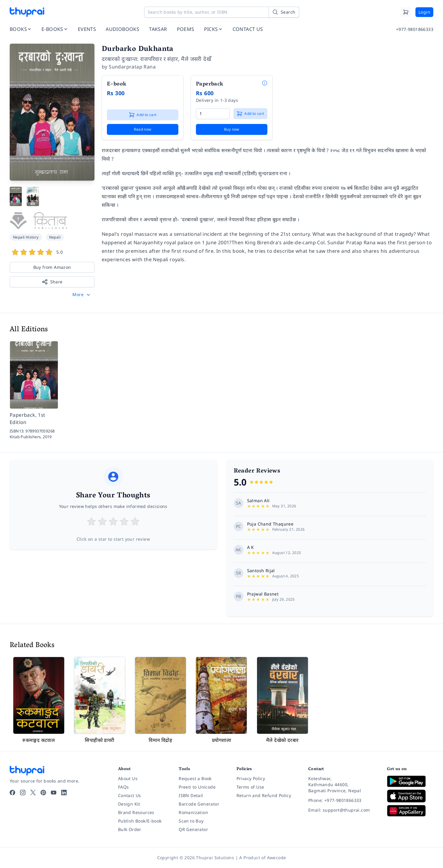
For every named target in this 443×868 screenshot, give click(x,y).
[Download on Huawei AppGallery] (410, 811)
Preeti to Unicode (197, 787)
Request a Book (195, 778)
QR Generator (193, 829)
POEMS (186, 29)
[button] (82, 295)
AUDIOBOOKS (122, 29)
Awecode (277, 858)
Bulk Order (130, 829)
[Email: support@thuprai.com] (343, 810)
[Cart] (406, 12)
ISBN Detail (191, 795)
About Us (128, 778)
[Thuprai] (27, 12)
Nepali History (26, 237)
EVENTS (87, 29)
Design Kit (129, 804)
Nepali (55, 237)
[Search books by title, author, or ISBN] (222, 12)
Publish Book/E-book (140, 821)
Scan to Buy (191, 821)
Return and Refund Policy (264, 795)
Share (52, 282)
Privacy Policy (251, 778)
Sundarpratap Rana (132, 67)
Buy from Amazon (52, 267)
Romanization (193, 812)
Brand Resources (136, 812)
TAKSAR (158, 29)
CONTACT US (248, 29)
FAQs (124, 787)
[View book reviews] (52, 253)
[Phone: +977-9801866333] (343, 800)
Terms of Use (250, 787)
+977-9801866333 (415, 29)
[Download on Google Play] (410, 781)
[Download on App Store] (410, 796)
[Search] (284, 12)
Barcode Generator (199, 804)
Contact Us (130, 795)
